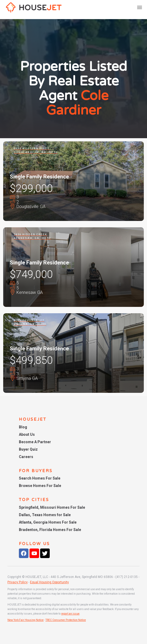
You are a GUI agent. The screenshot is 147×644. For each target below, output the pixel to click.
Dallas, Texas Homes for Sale (45, 515)
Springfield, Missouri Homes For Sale (52, 507)
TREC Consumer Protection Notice (66, 620)
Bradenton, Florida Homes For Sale (50, 530)
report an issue (70, 614)
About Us (27, 434)
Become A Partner (35, 442)
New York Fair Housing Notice (26, 620)
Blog (23, 427)
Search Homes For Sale (40, 478)
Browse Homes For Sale (40, 486)
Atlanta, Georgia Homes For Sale (48, 522)
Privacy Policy (18, 582)
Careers (26, 457)
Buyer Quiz (28, 449)
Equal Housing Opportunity (49, 582)
